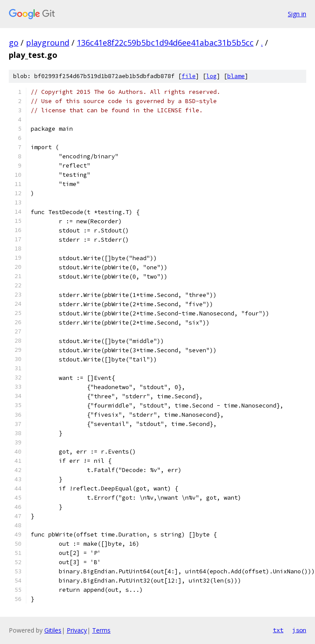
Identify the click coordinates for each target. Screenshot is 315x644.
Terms (101, 630)
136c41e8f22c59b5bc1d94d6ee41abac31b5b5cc (165, 43)
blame (236, 76)
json (299, 630)
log (211, 76)
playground (48, 43)
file (189, 76)
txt (278, 630)
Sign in (297, 14)
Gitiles (53, 630)
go (14, 43)
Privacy (77, 630)
